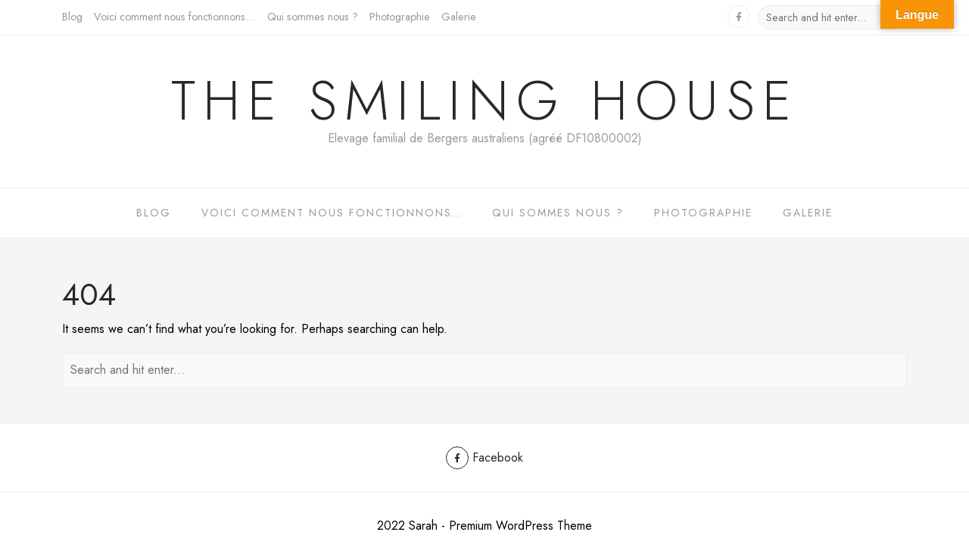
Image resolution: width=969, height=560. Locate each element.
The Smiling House (485, 101)
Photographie (400, 17)
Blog (72, 17)
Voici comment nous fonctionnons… (175, 17)
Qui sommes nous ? (313, 17)
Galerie (459, 17)
